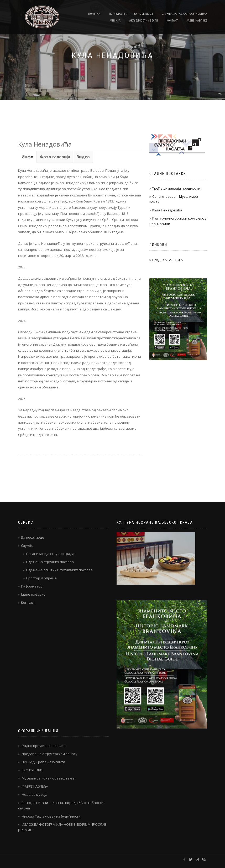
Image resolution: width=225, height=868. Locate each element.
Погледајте (117, 14)
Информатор (32, 586)
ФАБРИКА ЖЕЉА (35, 786)
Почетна (94, 14)
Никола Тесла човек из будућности (51, 816)
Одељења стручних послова (50, 562)
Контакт (172, 21)
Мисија (115, 21)
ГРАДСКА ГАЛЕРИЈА (168, 260)
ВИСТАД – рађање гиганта (43, 762)
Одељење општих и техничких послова (59, 570)
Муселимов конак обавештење (48, 778)
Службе (27, 545)
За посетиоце (143, 14)
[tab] (28, 157)
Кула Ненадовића (167, 210)
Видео (83, 157)
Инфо (27, 157)
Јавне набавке (197, 21)
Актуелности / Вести (143, 21)
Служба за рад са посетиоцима (184, 14)
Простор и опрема (41, 578)
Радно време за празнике (44, 746)
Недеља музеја (35, 794)
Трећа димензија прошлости (176, 188)
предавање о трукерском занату (50, 754)
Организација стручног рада (50, 554)
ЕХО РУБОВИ (32, 770)
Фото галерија (55, 157)
